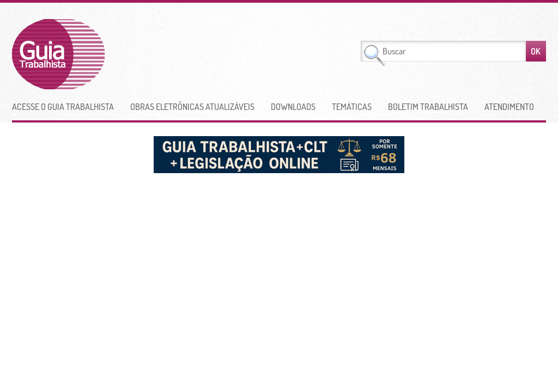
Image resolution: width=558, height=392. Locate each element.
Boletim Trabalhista (428, 107)
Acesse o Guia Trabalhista (63, 107)
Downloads (293, 107)
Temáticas (352, 107)
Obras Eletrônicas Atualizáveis (192, 107)
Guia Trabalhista (99, 54)
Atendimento (509, 107)
